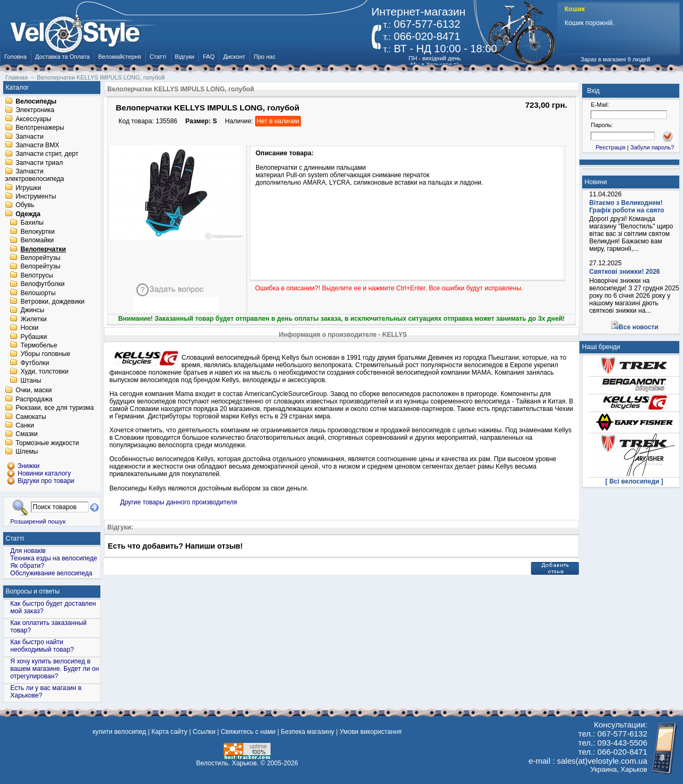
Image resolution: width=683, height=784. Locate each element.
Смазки (26, 434)
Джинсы (32, 311)
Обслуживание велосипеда (51, 573)
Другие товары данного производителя (178, 502)
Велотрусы (37, 275)
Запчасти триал (39, 163)
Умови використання (370, 732)
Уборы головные (45, 354)
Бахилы (32, 223)
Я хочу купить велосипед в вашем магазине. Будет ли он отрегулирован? (54, 669)
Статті (158, 57)
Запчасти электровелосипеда (34, 176)
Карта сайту (169, 732)
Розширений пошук (38, 521)
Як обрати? (27, 566)
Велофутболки (42, 284)
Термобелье (39, 345)
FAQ (209, 57)
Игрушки (28, 188)
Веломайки (37, 241)
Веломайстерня (120, 57)
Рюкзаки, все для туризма (54, 408)
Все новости (639, 327)
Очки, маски (34, 391)
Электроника (35, 110)
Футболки (35, 363)
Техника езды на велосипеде (54, 558)
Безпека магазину (307, 732)
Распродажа (34, 399)
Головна (15, 57)
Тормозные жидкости (47, 443)
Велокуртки (37, 232)
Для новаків (28, 551)
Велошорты (38, 293)
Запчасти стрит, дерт (47, 154)
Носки (29, 328)
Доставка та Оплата (62, 57)
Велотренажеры (40, 128)
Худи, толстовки (44, 372)
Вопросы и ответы (33, 591)
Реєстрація (610, 147)
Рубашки (34, 337)
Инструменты (36, 196)
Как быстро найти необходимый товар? (42, 646)
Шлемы (27, 452)
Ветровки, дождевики (52, 302)
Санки (25, 425)
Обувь (25, 205)
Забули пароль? (652, 147)
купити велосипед (119, 732)
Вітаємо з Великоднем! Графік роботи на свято (626, 207)
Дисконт (234, 57)
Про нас (265, 57)
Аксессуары (33, 119)
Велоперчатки (43, 249)
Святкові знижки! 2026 (625, 272)
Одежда (28, 214)
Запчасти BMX (37, 145)
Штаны (31, 381)
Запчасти (29, 137)
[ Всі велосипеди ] (634, 481)
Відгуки (185, 57)
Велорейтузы (40, 258)
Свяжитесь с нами (248, 732)
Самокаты (31, 417)
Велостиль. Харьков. (228, 763)
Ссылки (204, 732)
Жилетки (33, 319)
